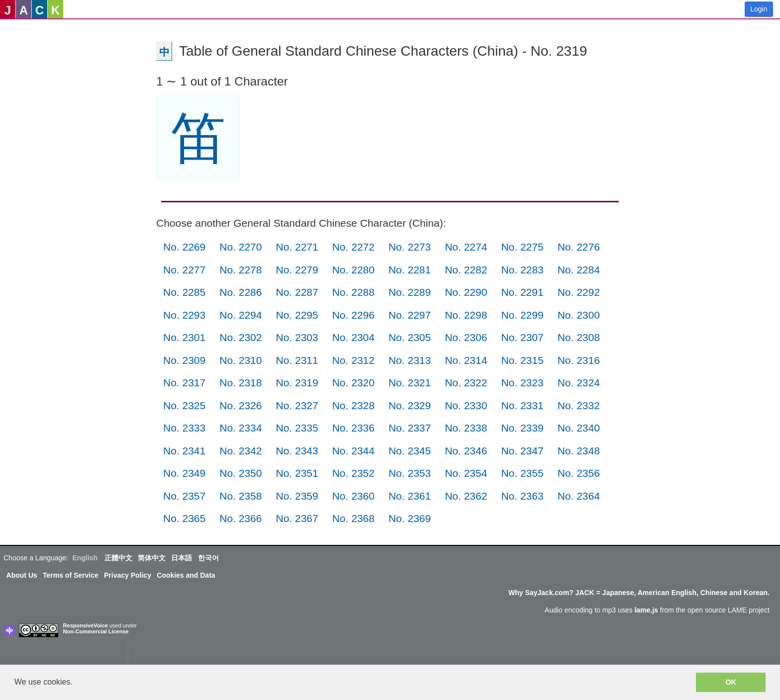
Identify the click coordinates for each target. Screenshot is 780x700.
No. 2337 (410, 428)
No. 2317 (184, 383)
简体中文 (152, 558)
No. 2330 (466, 405)
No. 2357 (184, 496)
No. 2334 (241, 428)
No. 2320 (353, 383)
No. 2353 (410, 473)
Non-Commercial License (96, 631)
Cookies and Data (186, 575)
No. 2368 (353, 518)
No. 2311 (297, 360)
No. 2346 (466, 451)
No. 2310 (241, 360)
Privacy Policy (128, 575)
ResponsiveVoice (86, 625)
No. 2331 (522, 405)
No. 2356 (579, 473)
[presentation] (64, 654)
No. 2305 (410, 337)
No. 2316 (579, 360)
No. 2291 (522, 292)
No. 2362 (466, 496)
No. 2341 (184, 451)
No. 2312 (353, 360)
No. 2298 (466, 315)
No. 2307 (522, 337)
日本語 (182, 558)
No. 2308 (579, 337)
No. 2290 (466, 292)
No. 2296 (353, 315)
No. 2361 (410, 496)
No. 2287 (297, 292)
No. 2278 (241, 270)
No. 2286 (241, 292)
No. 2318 (241, 383)
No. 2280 (353, 270)
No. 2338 (466, 428)
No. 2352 (353, 473)
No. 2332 (579, 405)
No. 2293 (184, 315)
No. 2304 (353, 337)
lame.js (646, 610)
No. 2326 (241, 405)
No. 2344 (353, 451)
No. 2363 (522, 496)
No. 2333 (184, 428)
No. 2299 (522, 315)
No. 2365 (184, 518)
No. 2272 (353, 247)
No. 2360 (353, 496)
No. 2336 (353, 428)
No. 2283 (522, 270)
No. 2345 (410, 451)
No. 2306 (466, 337)
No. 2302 (241, 337)
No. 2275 (522, 247)
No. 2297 (410, 315)
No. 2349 (184, 473)
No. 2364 (579, 496)
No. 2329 (410, 405)
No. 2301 (184, 337)
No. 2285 (184, 292)
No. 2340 (579, 428)
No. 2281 (410, 270)
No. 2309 (184, 360)
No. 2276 (579, 247)
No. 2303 (297, 337)
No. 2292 (579, 292)
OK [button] (731, 682)
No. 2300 (579, 315)
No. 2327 (297, 405)
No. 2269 (184, 247)
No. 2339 (522, 428)
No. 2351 (297, 473)
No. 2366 (241, 518)
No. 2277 (184, 270)
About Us (22, 575)
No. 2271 (297, 247)
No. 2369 (410, 518)
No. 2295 (297, 315)
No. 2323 (522, 383)
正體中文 (118, 558)
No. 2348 (579, 451)
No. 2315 (522, 360)
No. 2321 (410, 383)
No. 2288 (353, 292)
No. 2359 (297, 496)
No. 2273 (410, 247)
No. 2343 (297, 451)
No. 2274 (466, 247)
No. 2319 (297, 383)
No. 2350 (241, 473)
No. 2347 (522, 451)
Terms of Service (71, 575)
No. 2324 (579, 383)
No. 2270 (241, 247)
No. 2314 (466, 360)
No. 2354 (466, 473)
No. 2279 (297, 270)
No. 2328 (353, 405)
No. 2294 (241, 315)
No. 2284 (579, 270)
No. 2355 (522, 473)
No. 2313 (410, 360)
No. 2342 (241, 451)
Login (759, 9)
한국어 (208, 558)
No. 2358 (241, 496)
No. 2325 (184, 405)
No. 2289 (410, 292)
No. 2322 (466, 383)
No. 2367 (297, 518)
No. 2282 (466, 270)
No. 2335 (297, 428)
